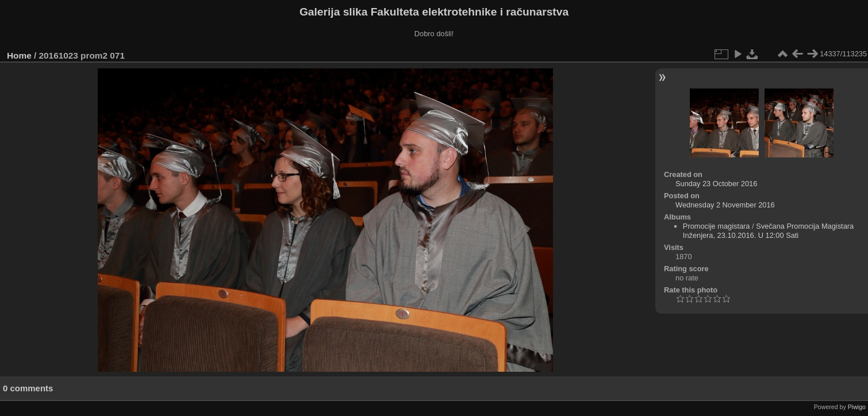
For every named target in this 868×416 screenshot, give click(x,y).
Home (19, 55)
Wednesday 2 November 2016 (725, 205)
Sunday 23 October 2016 (716, 184)
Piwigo (857, 407)
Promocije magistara (717, 226)
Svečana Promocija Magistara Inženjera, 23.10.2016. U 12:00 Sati (768, 231)
